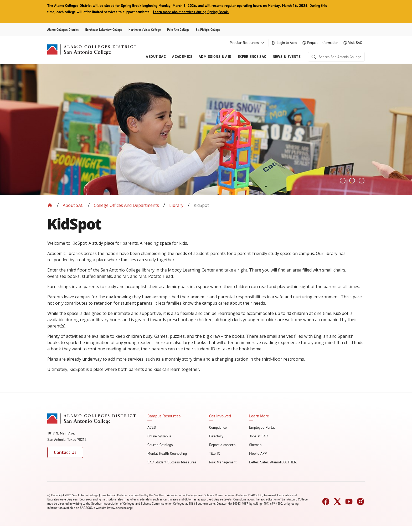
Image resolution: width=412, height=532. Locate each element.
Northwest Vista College (145, 30)
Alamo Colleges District (63, 30)
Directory (216, 436)
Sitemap (255, 445)
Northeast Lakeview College (104, 30)
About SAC (73, 205)
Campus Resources (164, 416)
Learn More (259, 416)
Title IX (215, 454)
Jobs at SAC (258, 436)
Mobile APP (258, 454)
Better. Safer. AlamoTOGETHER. (273, 462)
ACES (152, 428)
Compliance (218, 428)
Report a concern (222, 445)
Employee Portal (262, 428)
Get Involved (220, 416)
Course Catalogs (160, 445)
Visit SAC (353, 43)
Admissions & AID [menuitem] (215, 57)
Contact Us (65, 452)
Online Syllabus (159, 436)
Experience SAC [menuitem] (252, 57)
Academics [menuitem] (182, 57)
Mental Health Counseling (167, 454)
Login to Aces (284, 43)
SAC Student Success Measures (172, 462)
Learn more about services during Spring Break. (191, 12)
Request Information (320, 43)
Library (176, 205)
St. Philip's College (208, 30)
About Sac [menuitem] (156, 57)
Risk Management (223, 462)
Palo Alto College (178, 30)
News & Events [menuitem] (287, 57)
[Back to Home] (50, 205)
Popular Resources (248, 43)
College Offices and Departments (126, 205)
